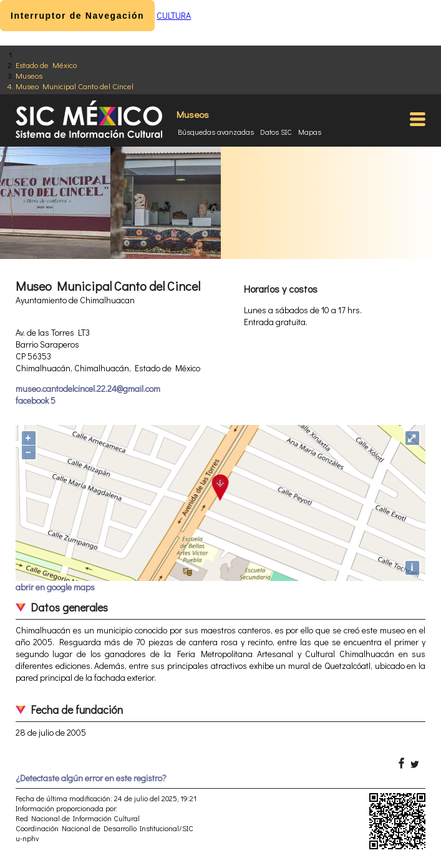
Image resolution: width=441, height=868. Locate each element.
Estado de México (46, 65)
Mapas (310, 132)
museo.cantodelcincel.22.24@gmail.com (88, 388)
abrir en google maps (55, 587)
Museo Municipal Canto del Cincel (75, 86)
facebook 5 (36, 400)
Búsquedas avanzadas (216, 132)
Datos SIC (276, 132)
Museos (29, 75)
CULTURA (174, 15)
